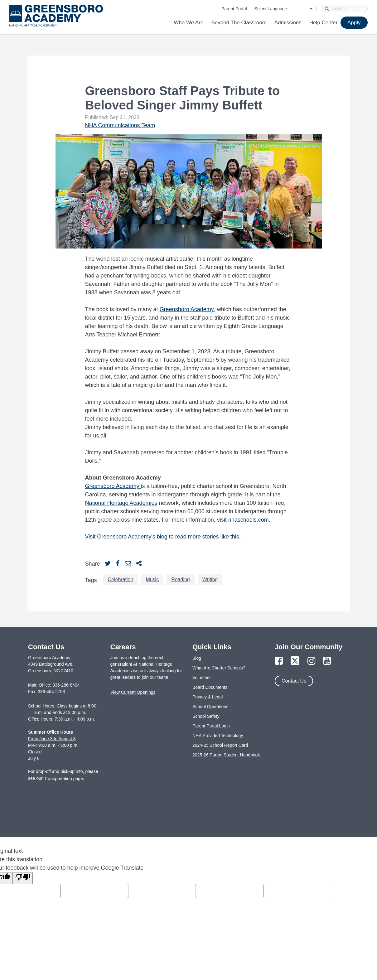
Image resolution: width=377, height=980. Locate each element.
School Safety (206, 716)
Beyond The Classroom (239, 23)
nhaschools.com (249, 520)
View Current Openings (133, 692)
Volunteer (202, 678)
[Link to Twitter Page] (295, 661)
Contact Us (294, 681)
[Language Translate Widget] (283, 9)
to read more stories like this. (205, 537)
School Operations (210, 707)
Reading (181, 579)
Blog (197, 658)
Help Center (324, 23)
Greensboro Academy (187, 309)
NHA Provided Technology (218, 736)
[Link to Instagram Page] (312, 661)
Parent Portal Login (211, 726)
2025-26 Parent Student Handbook (226, 755)
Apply (354, 23)
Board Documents (210, 687)
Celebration (121, 579)
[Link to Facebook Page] (279, 661)
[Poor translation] (23, 878)
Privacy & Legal (208, 697)
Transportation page (63, 779)
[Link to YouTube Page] (327, 661)
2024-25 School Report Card (220, 745)
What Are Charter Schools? (219, 668)
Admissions (288, 23)
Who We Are (188, 23)
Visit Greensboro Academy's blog (127, 537)
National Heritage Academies (121, 503)
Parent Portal (234, 9)
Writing (210, 579)
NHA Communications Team (120, 125)
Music (152, 579)
